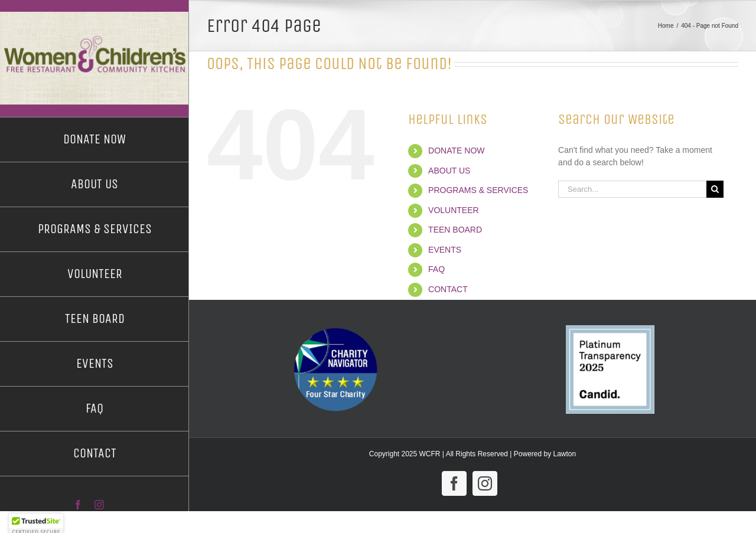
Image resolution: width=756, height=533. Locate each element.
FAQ (436, 269)
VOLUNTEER (454, 210)
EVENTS (445, 250)
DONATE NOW (456, 151)
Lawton (565, 454)
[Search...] (632, 189)
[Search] (715, 189)
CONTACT (448, 289)
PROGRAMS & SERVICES (478, 190)
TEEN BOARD (455, 230)
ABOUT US (449, 171)
